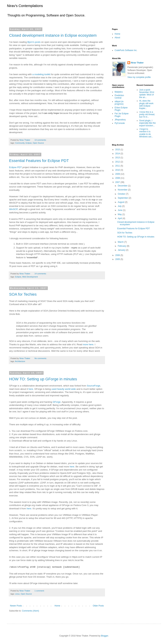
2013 (118, 158)
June (120, 210)
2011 (118, 166)
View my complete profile (139, 77)
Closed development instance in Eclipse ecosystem (53, 35)
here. (31, 389)
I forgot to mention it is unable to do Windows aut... (146, 133)
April (120, 218)
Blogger (105, 636)
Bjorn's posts (34, 42)
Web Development (30, 277)
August (121, 202)
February (122, 246)
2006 (118, 255)
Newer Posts (16, 606)
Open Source (38, 143)
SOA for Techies (23, 294)
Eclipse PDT (15, 167)
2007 (118, 182)
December (123, 186)
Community (20, 143)
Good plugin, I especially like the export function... (148, 123)
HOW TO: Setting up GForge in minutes (43, 379)
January (122, 250)
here (72, 467)
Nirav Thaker (137, 63)
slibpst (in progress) (119, 103)
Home (57, 606)
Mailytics (119, 92)
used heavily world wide (64, 389)
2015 (118, 150)
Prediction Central (119, 97)
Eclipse (29, 143)
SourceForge (93, 386)
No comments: (41, 358)
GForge (57, 402)
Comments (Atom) (30, 611)
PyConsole (120, 123)
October (122, 194)
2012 (118, 162)
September (123, 198)
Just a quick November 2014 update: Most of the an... (147, 94)
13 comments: (40, 140)
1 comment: (39, 591)
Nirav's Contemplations (25, 6)
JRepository (120, 120)
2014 (118, 154)
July (120, 206)
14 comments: (40, 274)
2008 (118, 178)
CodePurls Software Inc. (126, 50)
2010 (118, 170)
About (117, 38)
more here (88, 344)
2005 (118, 259)
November (123, 190)
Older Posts (98, 606)
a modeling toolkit (42, 74)
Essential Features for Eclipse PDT (39, 161)
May (120, 214)
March (121, 242)
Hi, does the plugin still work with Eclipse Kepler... (146, 105)
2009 (118, 174)
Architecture (20, 361)
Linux (17, 594)
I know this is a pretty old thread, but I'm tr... (147, 115)
